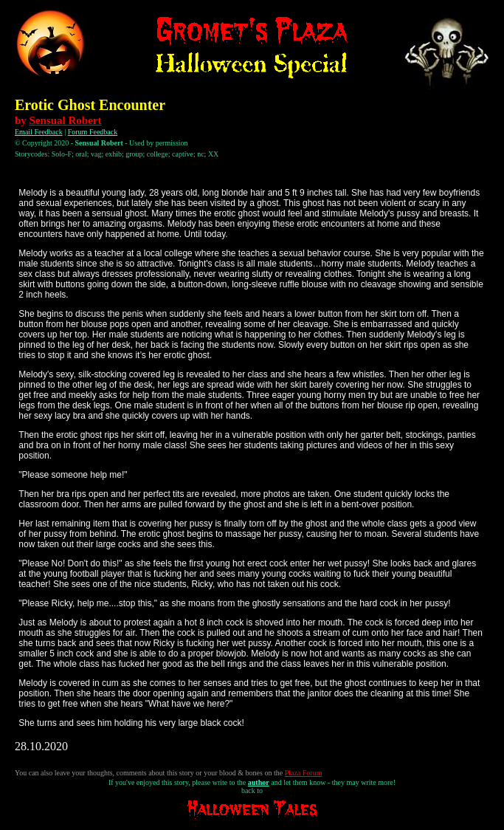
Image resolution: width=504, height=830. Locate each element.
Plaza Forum (304, 773)
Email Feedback (39, 132)
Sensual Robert (66, 120)
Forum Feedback (93, 132)
